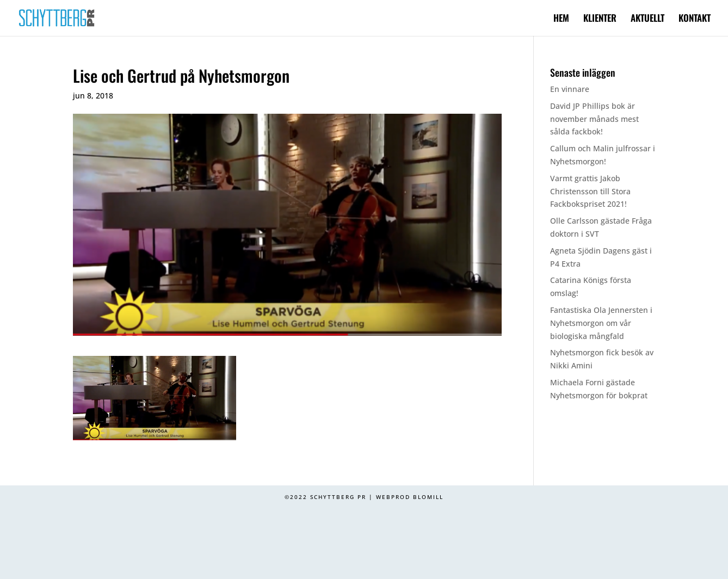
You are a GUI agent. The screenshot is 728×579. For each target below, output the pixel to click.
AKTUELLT (647, 19)
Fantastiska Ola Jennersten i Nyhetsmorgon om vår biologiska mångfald (601, 323)
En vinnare (570, 89)
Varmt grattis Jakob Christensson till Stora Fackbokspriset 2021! (590, 191)
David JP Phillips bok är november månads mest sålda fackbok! (594, 119)
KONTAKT (695, 19)
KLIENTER (600, 19)
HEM (561, 19)
